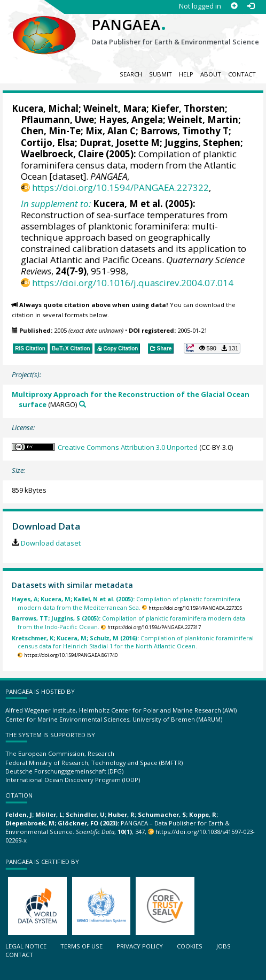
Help (186, 74)
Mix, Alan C (111, 131)
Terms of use (81, 946)
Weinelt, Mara (115, 108)
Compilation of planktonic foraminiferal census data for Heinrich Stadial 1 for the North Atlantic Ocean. (133, 642)
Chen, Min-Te (51, 131)
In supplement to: (56, 204)
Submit (161, 74)
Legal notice (26, 946)
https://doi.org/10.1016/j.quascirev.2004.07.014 (133, 283)
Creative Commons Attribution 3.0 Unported (128, 447)
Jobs (224, 946)
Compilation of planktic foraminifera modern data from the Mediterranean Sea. (126, 603)
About (211, 74)
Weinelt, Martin (203, 120)
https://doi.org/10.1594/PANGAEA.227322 (120, 187)
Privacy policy (140, 946)
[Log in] (251, 6)
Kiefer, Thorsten (188, 108)
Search (131, 74)
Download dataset (51, 543)
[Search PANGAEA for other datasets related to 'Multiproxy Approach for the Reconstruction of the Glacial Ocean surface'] (83, 404)
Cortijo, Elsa (48, 143)
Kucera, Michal (45, 108)
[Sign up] (234, 6)
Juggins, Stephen (202, 143)
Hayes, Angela (131, 120)
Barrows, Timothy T (185, 131)
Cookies (190, 946)
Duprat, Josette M (120, 143)
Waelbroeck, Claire (62, 154)
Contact (242, 74)
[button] (212, 348)
